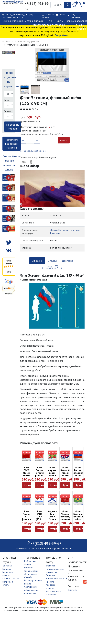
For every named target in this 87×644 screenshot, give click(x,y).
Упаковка (50, 566)
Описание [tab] (37, 261)
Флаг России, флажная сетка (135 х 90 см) (78, 474)
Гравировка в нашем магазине (81, 25)
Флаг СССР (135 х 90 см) (26, 472)
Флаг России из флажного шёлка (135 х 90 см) (27, 519)
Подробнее (61, 35)
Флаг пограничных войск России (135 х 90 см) (55, 474)
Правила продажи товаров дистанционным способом (54, 588)
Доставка (49, 15)
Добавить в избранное (33, 151)
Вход (73, 15)
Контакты (46, 18)
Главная (6, 42)
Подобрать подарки (13, 127)
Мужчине (8, 21)
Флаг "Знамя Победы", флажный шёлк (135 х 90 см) (65, 519)
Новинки (70, 21)
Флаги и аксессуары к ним (27, 42)
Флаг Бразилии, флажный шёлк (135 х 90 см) (79, 518)
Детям (27, 21)
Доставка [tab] (67, 261)
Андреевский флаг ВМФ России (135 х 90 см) (55, 518)
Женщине (18, 21)
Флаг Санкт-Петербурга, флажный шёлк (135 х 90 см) (41, 475)
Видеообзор (29, 452)
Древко (54, 230)
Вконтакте (73, 590)
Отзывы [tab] (52, 261)
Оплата (62, 15)
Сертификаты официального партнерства (31, 590)
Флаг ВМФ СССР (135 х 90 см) (39, 517)
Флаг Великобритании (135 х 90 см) (70, 472)
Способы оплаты (11, 579)
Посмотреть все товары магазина (12, 144)
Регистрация (77, 18)
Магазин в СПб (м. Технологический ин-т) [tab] (52, 267)
